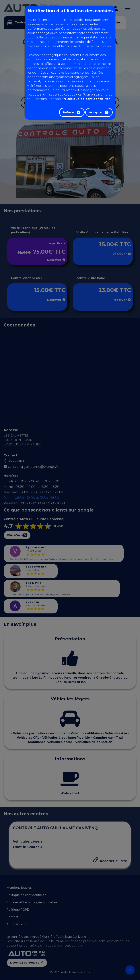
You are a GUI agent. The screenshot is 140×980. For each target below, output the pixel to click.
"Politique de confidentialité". (87, 99)
